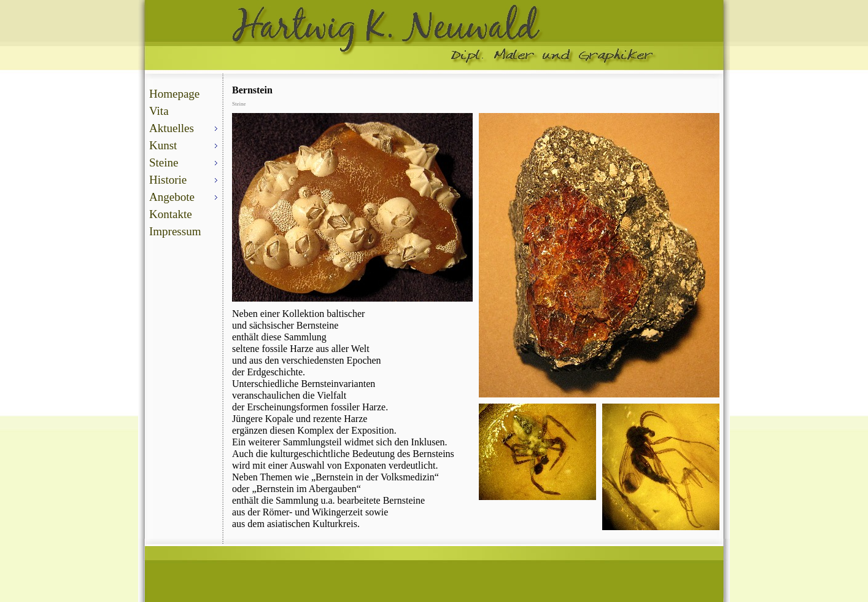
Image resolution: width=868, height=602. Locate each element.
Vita (159, 111)
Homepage (174, 94)
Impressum (175, 231)
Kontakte (171, 214)
